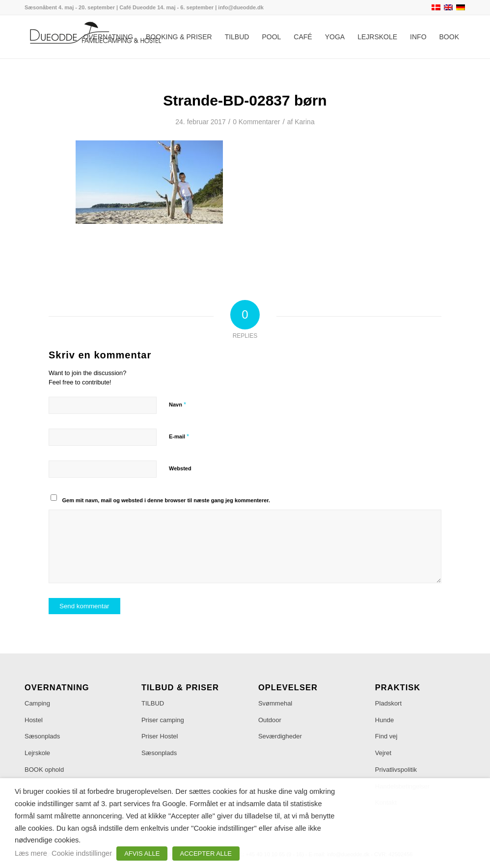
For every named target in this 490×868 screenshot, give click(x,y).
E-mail (179, 436)
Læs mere (31, 853)
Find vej (386, 736)
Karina (304, 122)
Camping (37, 703)
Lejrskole (37, 753)
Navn (177, 404)
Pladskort (388, 703)
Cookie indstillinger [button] (82, 853)
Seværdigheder (280, 736)
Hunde (384, 720)
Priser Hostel (160, 736)
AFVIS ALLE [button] (142, 854)
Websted (180, 468)
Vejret (383, 753)
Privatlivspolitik (396, 770)
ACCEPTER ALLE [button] (206, 854)
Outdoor (270, 720)
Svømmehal (275, 703)
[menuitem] (108, 37)
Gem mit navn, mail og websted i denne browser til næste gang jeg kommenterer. (166, 500)
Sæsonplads (42, 736)
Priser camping (163, 720)
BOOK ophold (44, 770)
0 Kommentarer (256, 122)
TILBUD (153, 703)
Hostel (34, 720)
